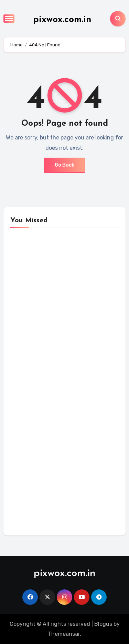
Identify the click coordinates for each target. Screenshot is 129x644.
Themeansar (64, 634)
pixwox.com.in (62, 20)
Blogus (103, 624)
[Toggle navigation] (9, 19)
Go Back (64, 165)
